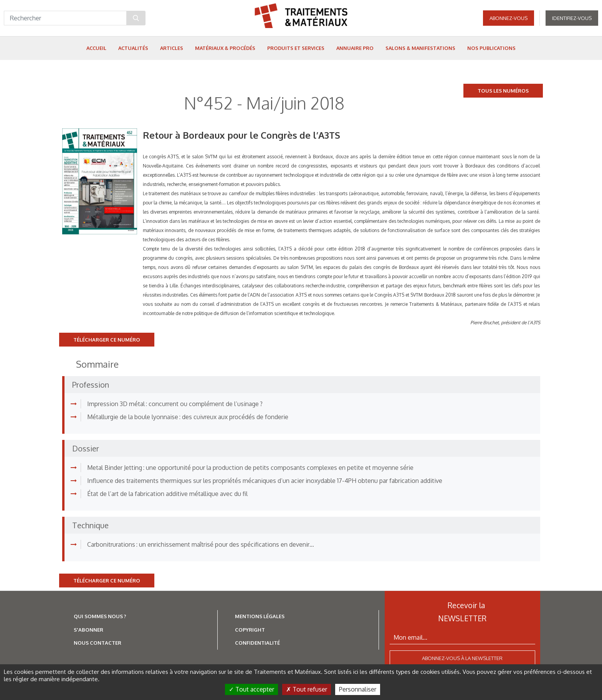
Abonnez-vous (509, 19)
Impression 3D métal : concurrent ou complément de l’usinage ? (175, 404)
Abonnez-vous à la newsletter (462, 658)
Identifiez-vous (572, 19)
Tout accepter (251, 689)
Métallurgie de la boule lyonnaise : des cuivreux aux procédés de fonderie (188, 417)
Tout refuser (307, 689)
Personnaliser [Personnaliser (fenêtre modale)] (358, 689)
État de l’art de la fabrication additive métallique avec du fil (167, 494)
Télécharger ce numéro (107, 340)
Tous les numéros (503, 91)
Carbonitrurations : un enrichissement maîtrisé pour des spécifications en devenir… (201, 544)
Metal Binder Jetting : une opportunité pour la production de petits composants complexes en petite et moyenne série (250, 468)
